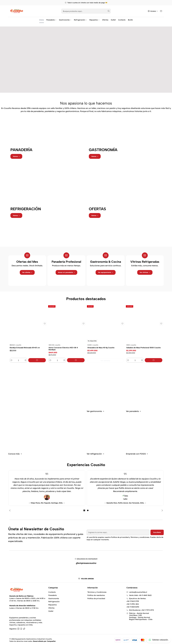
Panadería (51, 20)
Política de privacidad (96, 597)
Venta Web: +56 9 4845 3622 (139, 593)
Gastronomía (65, 20)
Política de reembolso (96, 593)
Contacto (122, 20)
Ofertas (105, 20)
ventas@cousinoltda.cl (137, 590)
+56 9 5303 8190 (133, 605)
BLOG (130, 20)
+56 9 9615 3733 (133, 599)
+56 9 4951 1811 (133, 602)
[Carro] (161, 11)
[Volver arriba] (86, 577)
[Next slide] (162, 508)
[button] (84, 508)
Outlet (113, 20)
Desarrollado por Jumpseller (44, 639)
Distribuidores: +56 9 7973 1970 (140, 608)
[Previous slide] (10, 508)
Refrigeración (80, 20)
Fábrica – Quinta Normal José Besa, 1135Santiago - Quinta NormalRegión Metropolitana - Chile (139, 615)
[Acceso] (153, 11)
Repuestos (95, 20)
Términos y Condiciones (97, 590)
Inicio (42, 20)
